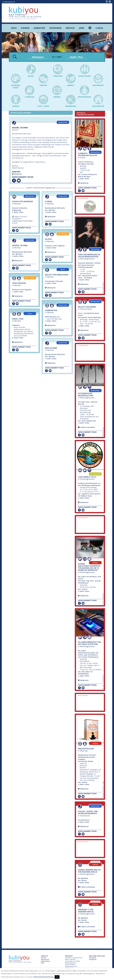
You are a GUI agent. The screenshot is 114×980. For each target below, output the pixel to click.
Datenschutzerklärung (44, 977)
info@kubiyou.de (9, 2)
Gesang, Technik (20, 246)
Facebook (92, 958)
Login (99, 28)
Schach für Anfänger (22, 202)
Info (14, 28)
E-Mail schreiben (88, 428)
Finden (25, 28)
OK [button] (57, 977)
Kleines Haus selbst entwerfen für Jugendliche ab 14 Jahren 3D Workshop (89, 568)
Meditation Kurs (86, 749)
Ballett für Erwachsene (57, 275)
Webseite (18, 175)
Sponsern (55, 28)
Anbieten (39, 28)
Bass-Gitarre (51, 349)
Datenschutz (46, 962)
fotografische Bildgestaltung (86, 395)
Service (70, 28)
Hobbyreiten (51, 311)
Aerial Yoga (18, 319)
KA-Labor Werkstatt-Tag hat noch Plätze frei (90, 644)
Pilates (48, 240)
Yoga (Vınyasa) (19, 284)
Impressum (45, 960)
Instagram (93, 960)
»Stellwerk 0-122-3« (87, 477)
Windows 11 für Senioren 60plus (86, 911)
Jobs (82, 28)
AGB (43, 963)
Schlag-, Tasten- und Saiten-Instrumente (88, 813)
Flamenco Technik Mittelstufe (88, 155)
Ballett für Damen (87, 307)
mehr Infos (18, 213)
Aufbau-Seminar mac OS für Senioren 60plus (89, 871)
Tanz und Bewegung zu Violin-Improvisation (89, 256)
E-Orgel (49, 202)
